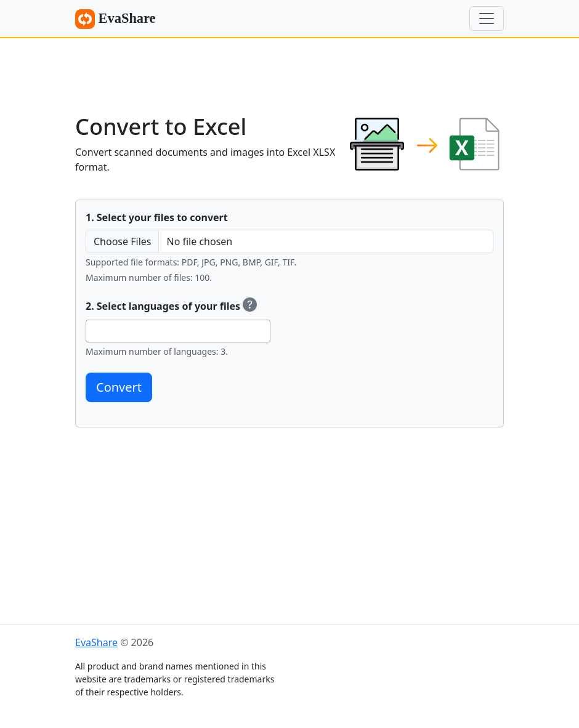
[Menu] (487, 18)
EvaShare (115, 19)
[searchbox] (93, 331)
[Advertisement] (289, 71)
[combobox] (178, 331)
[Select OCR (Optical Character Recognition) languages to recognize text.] (250, 306)
